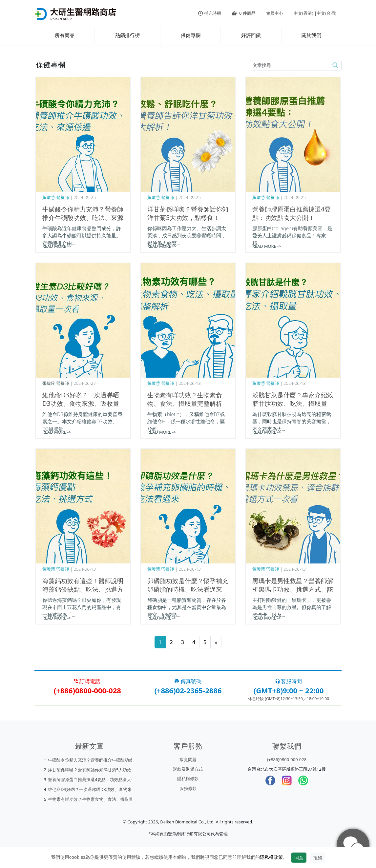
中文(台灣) (326, 13)
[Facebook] (270, 780)
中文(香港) (303, 13)
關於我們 (311, 35)
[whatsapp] (303, 780)
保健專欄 (191, 35)
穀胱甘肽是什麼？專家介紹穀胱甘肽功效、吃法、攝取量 (293, 399)
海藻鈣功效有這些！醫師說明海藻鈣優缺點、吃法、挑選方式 (83, 589)
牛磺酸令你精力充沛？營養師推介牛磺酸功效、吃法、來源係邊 (83, 218)
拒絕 (318, 858)
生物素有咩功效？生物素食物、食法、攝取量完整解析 (185, 399)
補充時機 (210, 13)
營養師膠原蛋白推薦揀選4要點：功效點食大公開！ (292, 213)
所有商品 (65, 35)
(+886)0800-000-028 (287, 759)
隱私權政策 (271, 857)
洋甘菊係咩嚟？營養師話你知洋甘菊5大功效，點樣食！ (188, 213)
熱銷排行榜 (127, 35)
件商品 (244, 13)
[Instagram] (287, 780)
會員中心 (275, 13)
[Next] (216, 642)
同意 (299, 858)
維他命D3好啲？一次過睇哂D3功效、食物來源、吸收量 (81, 399)
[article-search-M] (290, 65)
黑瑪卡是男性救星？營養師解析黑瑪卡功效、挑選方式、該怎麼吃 (293, 589)
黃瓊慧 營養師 (56, 197)
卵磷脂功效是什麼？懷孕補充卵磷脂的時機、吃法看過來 (188, 585)
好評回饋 (251, 35)
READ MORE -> (57, 246)
